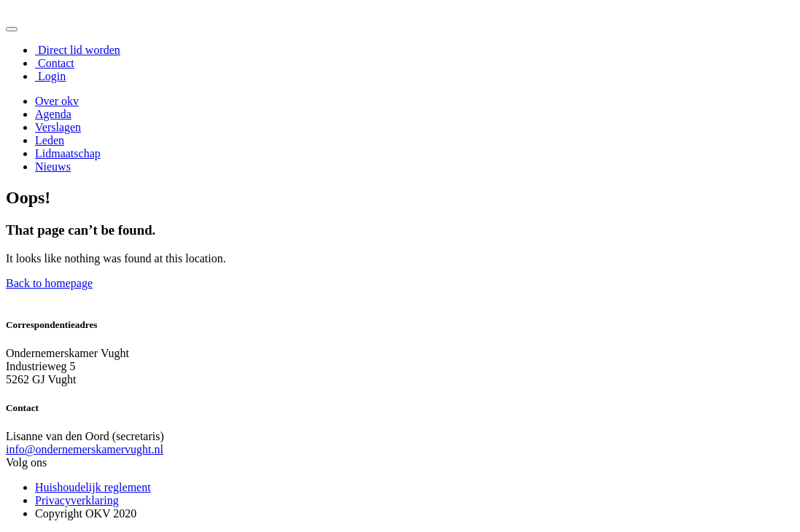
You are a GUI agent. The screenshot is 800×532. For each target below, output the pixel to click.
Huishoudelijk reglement (93, 487)
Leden (50, 140)
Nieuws (53, 167)
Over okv (57, 101)
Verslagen (58, 127)
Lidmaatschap (68, 153)
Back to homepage (49, 283)
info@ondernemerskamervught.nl (85, 449)
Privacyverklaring (77, 500)
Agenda (53, 114)
